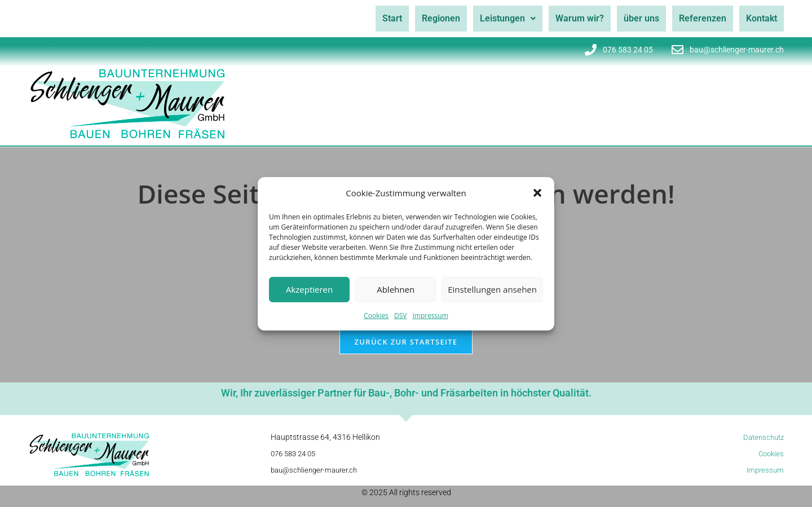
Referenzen (698, 18)
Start (370, 18)
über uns (633, 18)
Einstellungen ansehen (492, 289)
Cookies (376, 315)
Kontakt (760, 18)
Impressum (430, 315)
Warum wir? (568, 18)
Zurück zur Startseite (406, 350)
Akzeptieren (309, 289)
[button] (537, 193)
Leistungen (493, 18)
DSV (400, 315)
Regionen (422, 18)
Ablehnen (396, 289)
